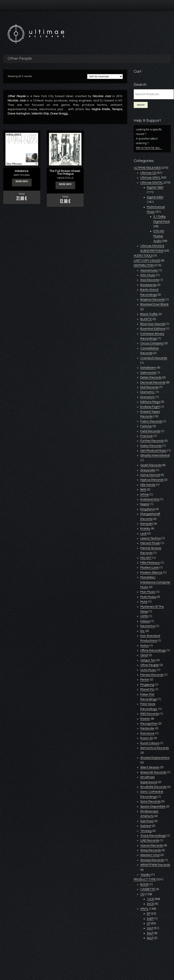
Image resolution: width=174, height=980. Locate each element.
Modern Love (149, 567)
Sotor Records (150, 802)
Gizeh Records (151, 465)
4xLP (150, 938)
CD (142, 894)
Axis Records (150, 280)
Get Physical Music (153, 451)
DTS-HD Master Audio (159, 236)
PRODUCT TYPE (145, 879)
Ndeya (145, 621)
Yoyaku (145, 875)
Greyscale (148, 470)
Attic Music (148, 275)
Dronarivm (148, 397)
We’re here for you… (149, 148)
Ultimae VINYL (150, 178)
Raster (145, 719)
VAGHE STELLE (65, 178)
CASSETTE (148, 889)
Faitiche (146, 426)
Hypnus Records (152, 480)
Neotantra (148, 626)
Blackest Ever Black (154, 304)
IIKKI (143, 490)
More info (22, 183)
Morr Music (148, 592)
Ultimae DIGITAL (152, 183)
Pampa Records (152, 675)
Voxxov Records (152, 845)
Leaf (143, 534)
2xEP (150, 919)
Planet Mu (147, 689)
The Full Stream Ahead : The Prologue (65, 173)
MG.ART (146, 558)
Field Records (150, 431)
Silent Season (150, 767)
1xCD (150, 899)
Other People (150, 665)
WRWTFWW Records (155, 865)
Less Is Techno (150, 538)
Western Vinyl (150, 855)
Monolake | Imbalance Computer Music (155, 582)
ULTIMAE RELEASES (147, 168)
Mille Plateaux (150, 563)
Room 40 (147, 738)
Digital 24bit (155, 197)
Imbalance (22, 171)
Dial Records (149, 387)
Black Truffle (149, 314)
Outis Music (148, 670)
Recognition (149, 724)
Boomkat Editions (153, 329)
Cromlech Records (154, 358)
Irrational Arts (150, 499)
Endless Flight (150, 407)
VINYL (144, 909)
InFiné (144, 495)
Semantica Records (155, 748)
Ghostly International (155, 455)
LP (148, 923)
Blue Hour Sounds (153, 324)
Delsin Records (151, 377)
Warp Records (150, 850)
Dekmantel (148, 373)
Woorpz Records (152, 860)
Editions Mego (150, 402)
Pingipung (147, 685)
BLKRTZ (146, 319)
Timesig (146, 831)
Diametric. (148, 392)
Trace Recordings (153, 836)
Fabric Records (151, 421)
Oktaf (144, 655)
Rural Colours (150, 743)
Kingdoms (147, 509)
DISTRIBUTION (144, 265)
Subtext (146, 826)
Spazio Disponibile (153, 807)
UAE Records (150, 840)
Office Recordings (153, 650)
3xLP (150, 933)
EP (149, 914)
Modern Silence (151, 573)
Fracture (146, 436)
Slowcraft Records (153, 772)
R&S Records (150, 714)
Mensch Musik (150, 543)
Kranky (145, 529)
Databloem (148, 368)
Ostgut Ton (148, 660)
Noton (144, 646)
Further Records (152, 441)
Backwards (148, 285)
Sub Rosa (147, 821)
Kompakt (147, 524)
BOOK (144, 884)
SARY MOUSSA (22, 175)
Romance (147, 733)
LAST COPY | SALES (147, 261)
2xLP (150, 928)
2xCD (150, 904)
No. (143, 631)
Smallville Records (153, 787)
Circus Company (152, 343)
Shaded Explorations (155, 758)
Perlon (145, 680)
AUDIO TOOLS (143, 256)
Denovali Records (153, 382)
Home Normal (150, 475)
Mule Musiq (148, 597)
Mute (144, 602)
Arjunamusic (149, 270)
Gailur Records (151, 446)
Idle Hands (148, 485)
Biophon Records (152, 300)
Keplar (145, 504)
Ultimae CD (148, 173)
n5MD (144, 616)
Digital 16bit (155, 187)
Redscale (147, 728)
